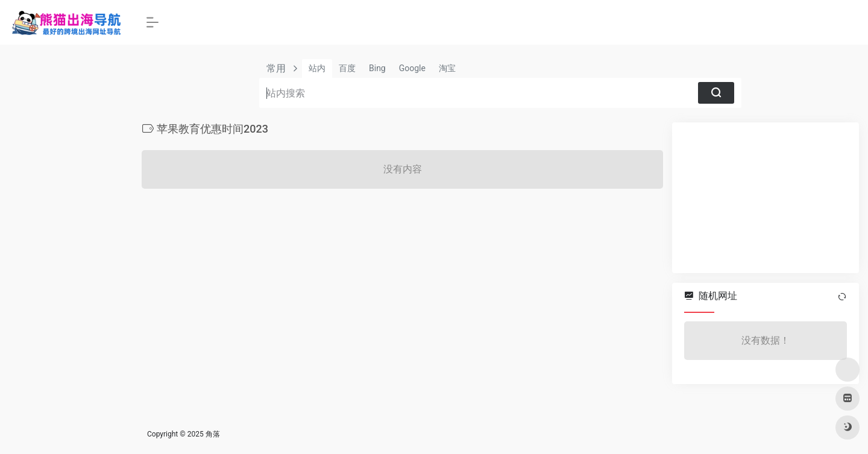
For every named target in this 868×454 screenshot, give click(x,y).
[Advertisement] (766, 198)
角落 (213, 434)
